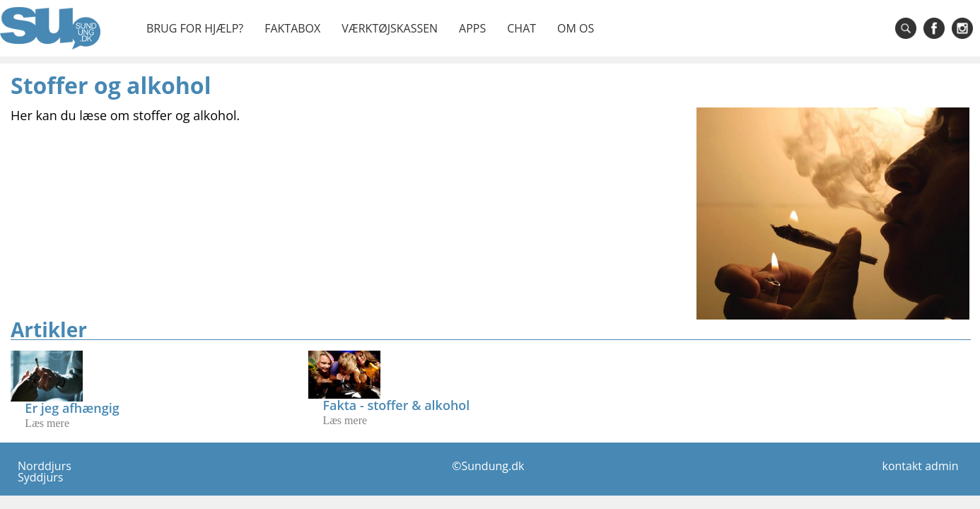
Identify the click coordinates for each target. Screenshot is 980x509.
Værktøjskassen (390, 28)
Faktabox (292, 28)
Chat (521, 28)
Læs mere (47, 423)
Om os (576, 28)
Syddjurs (40, 477)
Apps (472, 28)
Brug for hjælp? (195, 28)
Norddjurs (45, 466)
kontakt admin (921, 466)
